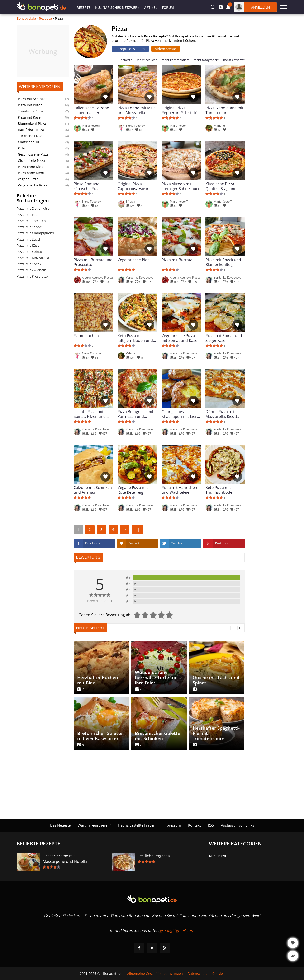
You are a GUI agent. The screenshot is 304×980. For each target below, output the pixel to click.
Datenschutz (198, 974)
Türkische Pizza (30, 136)
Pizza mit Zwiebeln (31, 270)
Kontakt (194, 825)
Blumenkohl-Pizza (32, 124)
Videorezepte (166, 49)
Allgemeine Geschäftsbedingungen (155, 974)
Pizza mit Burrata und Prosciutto (93, 262)
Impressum (172, 825)
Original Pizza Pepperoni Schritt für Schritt (180, 110)
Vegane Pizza (28, 179)
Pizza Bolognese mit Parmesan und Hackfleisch (135, 414)
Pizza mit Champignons (35, 233)
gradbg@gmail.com (177, 930)
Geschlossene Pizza (33, 154)
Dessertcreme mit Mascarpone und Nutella (65, 859)
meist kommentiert (175, 60)
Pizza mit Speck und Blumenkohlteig (223, 262)
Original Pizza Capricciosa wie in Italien (133, 186)
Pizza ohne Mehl (31, 173)
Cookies (218, 974)
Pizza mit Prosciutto (32, 276)
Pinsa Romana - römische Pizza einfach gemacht (88, 186)
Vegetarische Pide (134, 260)
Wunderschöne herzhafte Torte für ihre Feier (156, 678)
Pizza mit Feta (28, 215)
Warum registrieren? (94, 825)
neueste (126, 60)
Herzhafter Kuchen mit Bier (98, 680)
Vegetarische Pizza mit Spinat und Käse (179, 338)
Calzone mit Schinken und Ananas (93, 490)
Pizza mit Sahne (29, 227)
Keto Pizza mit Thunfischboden (220, 490)
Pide (21, 148)
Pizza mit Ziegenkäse (33, 208)
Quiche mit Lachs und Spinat (216, 680)
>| (137, 529)
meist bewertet (234, 60)
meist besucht (147, 60)
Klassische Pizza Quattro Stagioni (220, 186)
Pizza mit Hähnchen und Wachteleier (179, 490)
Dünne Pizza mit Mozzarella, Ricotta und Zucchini (222, 414)
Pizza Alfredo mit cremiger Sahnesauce (181, 186)
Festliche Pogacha (154, 856)
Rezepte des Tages (130, 49)
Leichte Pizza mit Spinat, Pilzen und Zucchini (90, 414)
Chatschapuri (28, 142)
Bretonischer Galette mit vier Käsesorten (100, 736)
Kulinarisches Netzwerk (117, 7)
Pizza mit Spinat (29, 252)
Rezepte (84, 7)
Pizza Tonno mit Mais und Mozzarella (137, 110)
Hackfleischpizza (31, 130)
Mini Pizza (218, 856)
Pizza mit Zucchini (31, 239)
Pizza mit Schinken (33, 99)
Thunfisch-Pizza (30, 111)
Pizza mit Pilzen (30, 105)
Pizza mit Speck (29, 264)
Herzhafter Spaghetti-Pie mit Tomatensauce (216, 733)
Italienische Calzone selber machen (91, 110)
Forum (168, 7)
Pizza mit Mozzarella (33, 258)
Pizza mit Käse (29, 117)
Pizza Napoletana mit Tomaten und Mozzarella (224, 110)
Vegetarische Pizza (33, 185)
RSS (211, 825)
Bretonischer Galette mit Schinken (158, 736)
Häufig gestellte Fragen (137, 825)
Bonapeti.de (26, 19)
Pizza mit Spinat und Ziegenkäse (224, 338)
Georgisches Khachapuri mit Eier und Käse (179, 414)
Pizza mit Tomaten (31, 221)
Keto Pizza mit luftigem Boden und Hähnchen (135, 338)
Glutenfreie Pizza (31, 161)
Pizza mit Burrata (177, 260)
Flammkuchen (86, 336)
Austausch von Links (237, 825)
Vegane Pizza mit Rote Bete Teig (133, 490)
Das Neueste (60, 825)
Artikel (151, 7)
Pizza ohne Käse (31, 167)
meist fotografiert (206, 60)
